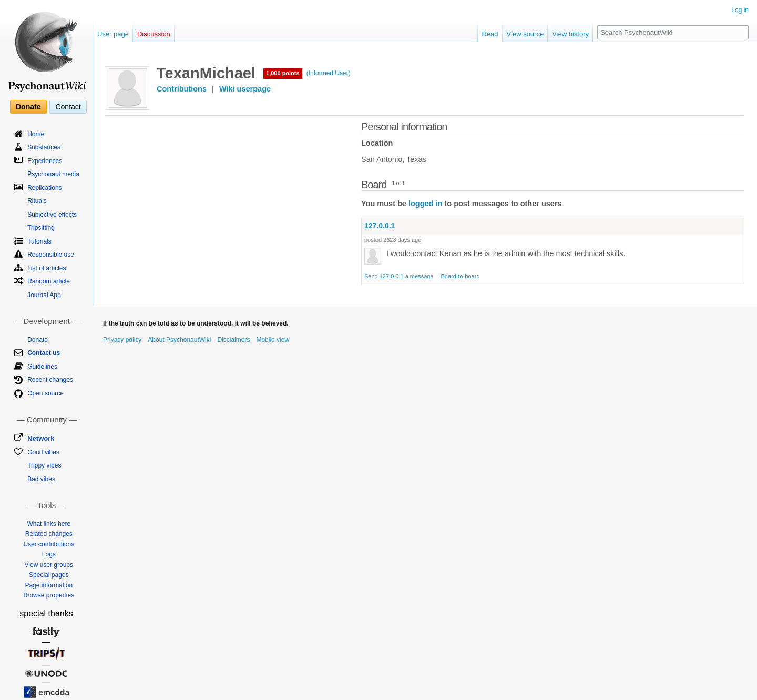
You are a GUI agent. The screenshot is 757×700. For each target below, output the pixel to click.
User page (113, 34)
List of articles (47, 268)
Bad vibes (41, 479)
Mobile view (273, 340)
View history (570, 34)
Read (490, 34)
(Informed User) (329, 73)
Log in (740, 10)
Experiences (45, 161)
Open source (45, 393)
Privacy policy (122, 340)
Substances (44, 147)
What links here (49, 524)
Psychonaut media (53, 174)
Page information (49, 585)
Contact (68, 107)
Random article (49, 281)
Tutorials (39, 241)
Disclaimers (233, 340)
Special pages (49, 575)
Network (41, 438)
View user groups (49, 565)
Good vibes (43, 452)
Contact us (44, 353)
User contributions (49, 544)
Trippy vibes (44, 465)
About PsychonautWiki (179, 340)
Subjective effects (52, 215)
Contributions (182, 89)
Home (36, 134)
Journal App (44, 295)
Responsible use (51, 255)
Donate (28, 107)
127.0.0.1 (380, 226)
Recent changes (50, 380)
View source (525, 34)
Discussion (154, 34)
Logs (49, 554)
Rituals (37, 201)
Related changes (49, 534)
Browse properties (49, 595)
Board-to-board (461, 276)
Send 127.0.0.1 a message (399, 276)
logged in (425, 204)
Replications (44, 188)
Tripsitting (41, 228)
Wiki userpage (245, 89)
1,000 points (283, 73)
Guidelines (42, 367)
